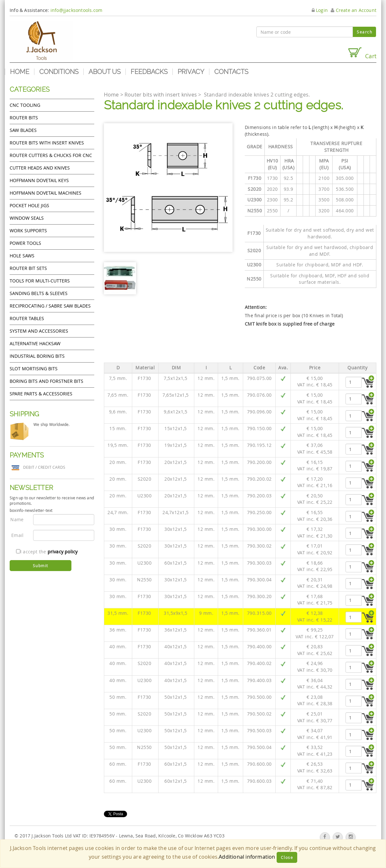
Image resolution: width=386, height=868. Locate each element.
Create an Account (354, 10)
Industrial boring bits (37, 356)
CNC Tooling (25, 105)
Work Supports (28, 231)
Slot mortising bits (34, 369)
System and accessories (39, 331)
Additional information (247, 857)
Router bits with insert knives (47, 143)
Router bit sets (28, 268)
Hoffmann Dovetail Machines (46, 193)
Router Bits (24, 118)
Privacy (191, 72)
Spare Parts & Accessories (41, 394)
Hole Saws (22, 256)
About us (105, 72)
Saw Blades (23, 130)
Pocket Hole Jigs (29, 205)
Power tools (25, 243)
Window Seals (27, 218)
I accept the (47, 552)
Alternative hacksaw (35, 343)
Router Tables (27, 318)
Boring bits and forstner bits (46, 381)
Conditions (59, 72)
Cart (362, 53)
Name (17, 519)
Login (320, 10)
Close (287, 857)
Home (20, 72)
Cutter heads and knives (40, 168)
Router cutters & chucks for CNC (51, 155)
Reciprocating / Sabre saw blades (50, 306)
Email (17, 535)
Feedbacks (149, 72)
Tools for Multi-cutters (40, 281)
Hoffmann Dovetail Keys (39, 180)
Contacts (231, 72)
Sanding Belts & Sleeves (39, 293)
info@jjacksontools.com (76, 10)
